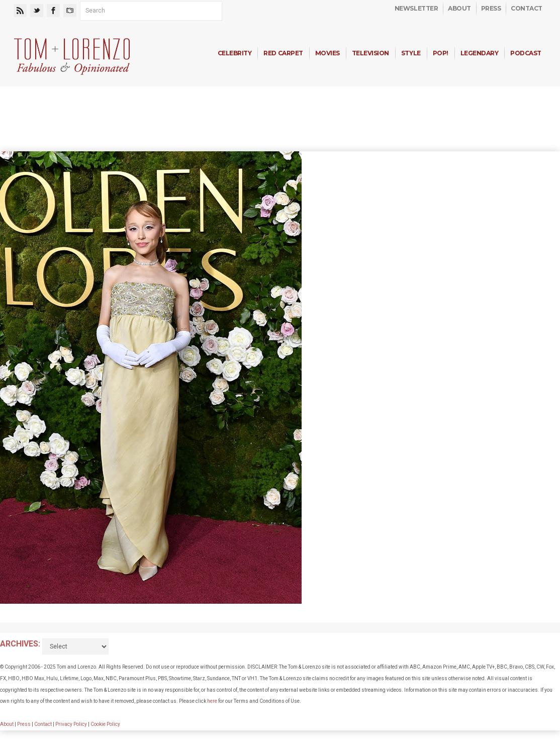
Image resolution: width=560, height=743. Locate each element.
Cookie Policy (105, 724)
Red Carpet (283, 53)
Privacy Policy (71, 724)
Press (491, 8)
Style (411, 53)
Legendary (480, 53)
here (212, 701)
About (459, 8)
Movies (328, 53)
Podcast (526, 53)
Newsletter (416, 8)
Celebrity (235, 53)
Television (370, 53)
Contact (527, 8)
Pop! (441, 53)
